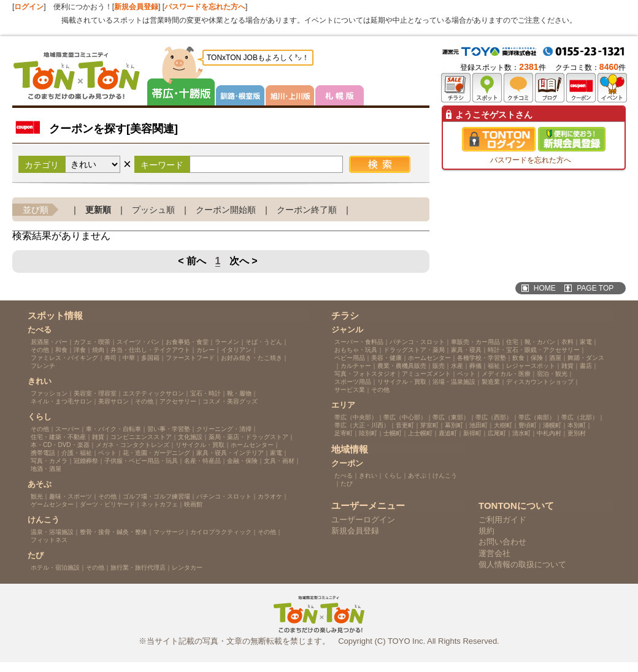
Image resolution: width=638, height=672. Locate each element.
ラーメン (227, 342)
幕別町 (454, 425)
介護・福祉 (77, 453)
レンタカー (187, 567)
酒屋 (555, 358)
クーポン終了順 (307, 210)
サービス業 (350, 390)
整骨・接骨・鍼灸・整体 (113, 532)
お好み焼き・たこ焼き (252, 358)
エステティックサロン (153, 393)
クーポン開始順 (226, 210)
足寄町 (344, 433)
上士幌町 (420, 433)
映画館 (193, 504)
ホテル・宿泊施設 (55, 567)
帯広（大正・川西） (362, 425)
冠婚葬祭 (86, 461)
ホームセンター (252, 445)
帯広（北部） (580, 417)
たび (347, 483)
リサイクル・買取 (200, 445)
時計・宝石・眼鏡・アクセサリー (534, 350)
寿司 (110, 358)
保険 (537, 358)
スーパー (67, 429)
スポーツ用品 (353, 382)
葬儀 (475, 366)
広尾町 (497, 433)
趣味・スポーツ (71, 496)
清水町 (521, 433)
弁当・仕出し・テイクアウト (150, 350)
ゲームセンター (52, 504)
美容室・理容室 (95, 393)
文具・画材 (279, 461)
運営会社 (494, 553)
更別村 (577, 433)
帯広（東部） (451, 417)
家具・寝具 (466, 350)
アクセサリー (178, 401)
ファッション (49, 393)
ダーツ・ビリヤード (107, 504)
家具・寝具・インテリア (230, 453)
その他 (40, 350)
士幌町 (393, 433)
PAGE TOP (595, 288)
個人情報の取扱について (522, 564)
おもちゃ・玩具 (356, 350)
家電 (276, 453)
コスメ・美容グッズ (230, 401)
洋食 (80, 350)
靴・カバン (540, 342)
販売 (439, 366)
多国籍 (150, 358)
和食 (61, 350)
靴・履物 (239, 393)
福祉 (494, 366)
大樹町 (503, 425)
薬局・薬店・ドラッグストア (248, 437)
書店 (586, 366)
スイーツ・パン (138, 342)
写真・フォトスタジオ (365, 374)
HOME (545, 288)
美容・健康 (386, 358)
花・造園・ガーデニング (156, 453)
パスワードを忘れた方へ (205, 7)
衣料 (567, 342)
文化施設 (190, 437)
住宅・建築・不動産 (58, 437)
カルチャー (356, 366)
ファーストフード (190, 358)
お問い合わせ (502, 542)
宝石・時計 (206, 393)
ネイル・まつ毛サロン (61, 401)
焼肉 (98, 350)
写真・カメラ (49, 461)
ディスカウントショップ (540, 382)
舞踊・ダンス (586, 358)
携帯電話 (43, 453)
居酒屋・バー (49, 342)
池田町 (479, 425)
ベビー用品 (350, 358)
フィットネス (49, 540)
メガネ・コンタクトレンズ (133, 445)
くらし (393, 475)
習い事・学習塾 (169, 429)
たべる (344, 475)
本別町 (577, 425)
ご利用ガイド (502, 520)
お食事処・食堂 (187, 342)
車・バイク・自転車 (113, 429)
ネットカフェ (159, 504)
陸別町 (368, 433)
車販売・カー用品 (475, 342)
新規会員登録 (136, 7)
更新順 (98, 210)
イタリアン (236, 350)
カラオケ (270, 496)
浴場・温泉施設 (454, 382)
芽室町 (429, 425)
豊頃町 (528, 425)
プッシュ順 (153, 210)
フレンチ (43, 366)
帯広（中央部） (356, 417)
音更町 (405, 425)
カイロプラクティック (221, 532)
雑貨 (98, 437)
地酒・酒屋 (46, 469)
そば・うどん (264, 342)
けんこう (445, 475)
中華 (129, 358)
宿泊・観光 (552, 374)
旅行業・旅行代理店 (138, 567)
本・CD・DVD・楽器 (60, 445)
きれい (368, 475)
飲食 (518, 358)
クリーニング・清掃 (224, 429)
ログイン (29, 7)
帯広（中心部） (405, 417)
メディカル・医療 (506, 374)
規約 (486, 531)
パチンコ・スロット (224, 496)
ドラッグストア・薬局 (414, 350)
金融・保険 (242, 461)
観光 (37, 496)
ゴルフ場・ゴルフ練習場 (156, 496)
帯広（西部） (494, 417)
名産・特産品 (202, 461)
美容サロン (113, 401)
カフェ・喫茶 (92, 342)
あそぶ (417, 475)
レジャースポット (531, 366)
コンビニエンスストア (141, 437)
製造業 (491, 382)
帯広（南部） (537, 417)
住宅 (512, 342)
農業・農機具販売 (402, 366)
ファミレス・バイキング (64, 358)
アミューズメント (426, 374)
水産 (457, 366)
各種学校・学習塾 (482, 358)
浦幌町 (552, 425)
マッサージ (169, 532)
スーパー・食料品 (359, 342)
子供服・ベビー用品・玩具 (141, 461)
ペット (107, 453)
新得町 (472, 433)
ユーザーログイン (363, 520)
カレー (206, 350)
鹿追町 (448, 433)
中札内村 (549, 433)
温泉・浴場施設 (52, 532)
